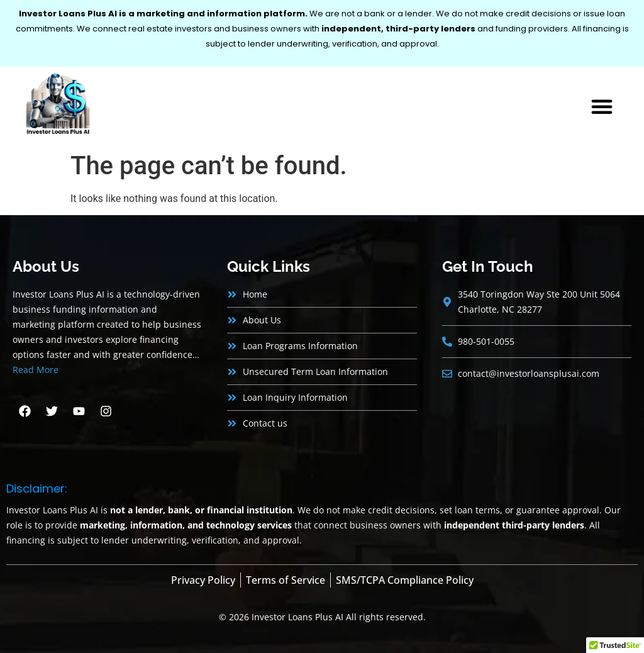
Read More (36, 370)
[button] (602, 106)
